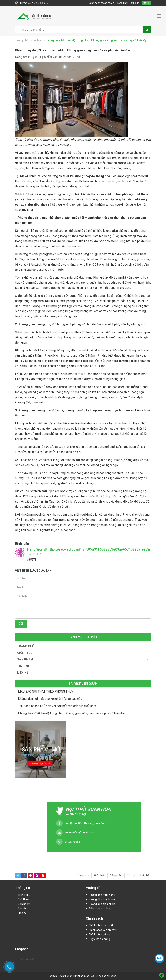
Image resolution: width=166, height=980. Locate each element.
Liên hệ (23, 673)
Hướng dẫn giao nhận (102, 904)
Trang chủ (26, 646)
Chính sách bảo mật (101, 925)
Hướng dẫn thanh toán (102, 899)
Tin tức (23, 666)
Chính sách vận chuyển (103, 930)
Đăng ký (135, 3)
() (148, 3)
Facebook (28, 959)
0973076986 (41, 3)
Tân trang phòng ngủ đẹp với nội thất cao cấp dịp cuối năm (57, 706)
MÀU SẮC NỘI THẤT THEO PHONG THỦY (46, 692)
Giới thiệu (25, 653)
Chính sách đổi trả (100, 934)
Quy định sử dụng (99, 939)
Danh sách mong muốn (101, 3)
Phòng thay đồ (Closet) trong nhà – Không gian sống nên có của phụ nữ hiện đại (72, 50)
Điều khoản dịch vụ (100, 908)
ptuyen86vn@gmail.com (80, 832)
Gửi (21, 624)
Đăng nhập (123, 3)
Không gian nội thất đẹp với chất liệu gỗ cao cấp (50, 699)
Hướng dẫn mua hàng (102, 895)
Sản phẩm (25, 659)
